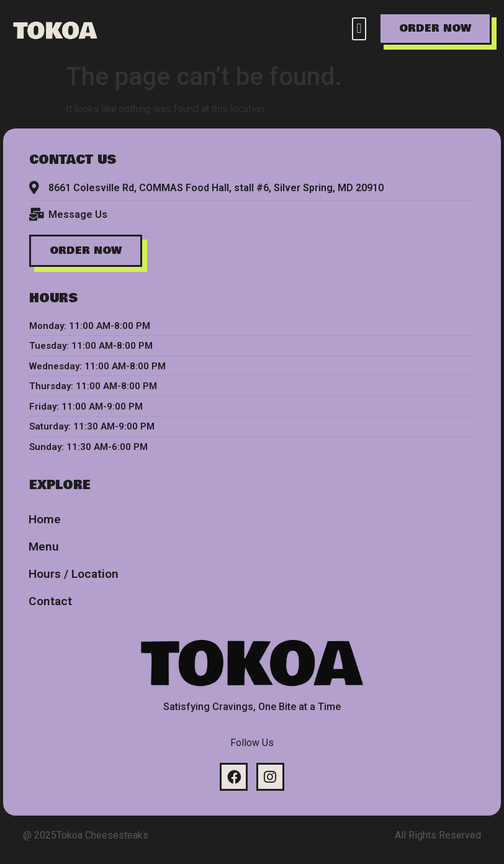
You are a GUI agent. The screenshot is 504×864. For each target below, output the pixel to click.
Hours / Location (74, 574)
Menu (44, 547)
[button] (359, 29)
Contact (50, 601)
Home (45, 519)
